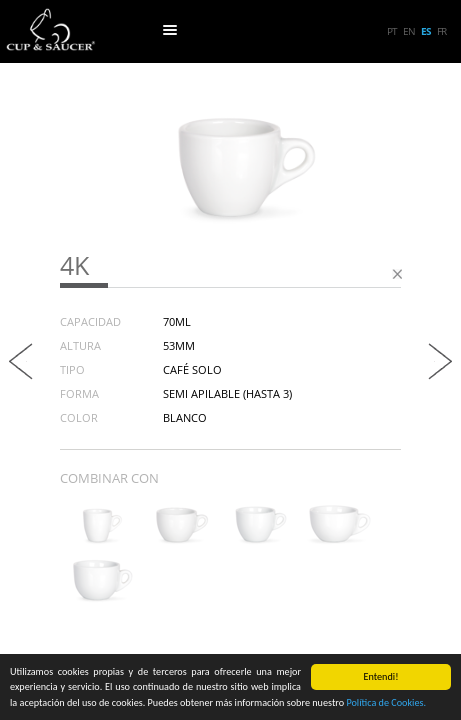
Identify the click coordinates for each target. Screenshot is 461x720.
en (409, 31)
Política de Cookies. (386, 703)
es (426, 31)
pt (392, 31)
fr (441, 31)
